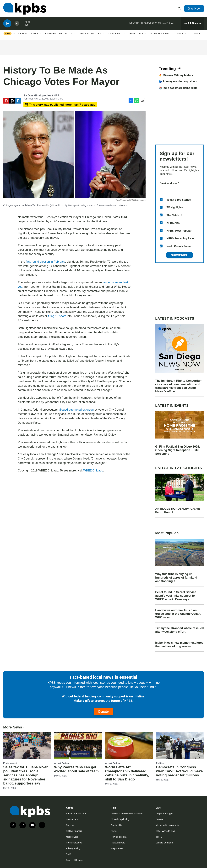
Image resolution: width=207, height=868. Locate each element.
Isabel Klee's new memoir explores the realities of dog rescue (179, 644)
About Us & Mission (76, 814)
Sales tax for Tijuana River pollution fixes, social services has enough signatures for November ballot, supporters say (25, 775)
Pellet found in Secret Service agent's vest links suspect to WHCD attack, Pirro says (176, 596)
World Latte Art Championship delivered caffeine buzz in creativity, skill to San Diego (127, 773)
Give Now (194, 8)
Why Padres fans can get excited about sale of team (76, 769)
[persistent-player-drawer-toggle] (193, 23)
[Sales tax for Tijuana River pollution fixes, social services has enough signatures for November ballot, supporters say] (27, 745)
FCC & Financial (74, 831)
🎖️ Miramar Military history (176, 75)
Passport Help (118, 843)
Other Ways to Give (166, 831)
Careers (70, 825)
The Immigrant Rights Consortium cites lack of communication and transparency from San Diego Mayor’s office (179, 386)
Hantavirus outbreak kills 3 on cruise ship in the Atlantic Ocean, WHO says (178, 614)
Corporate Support (165, 814)
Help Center (117, 848)
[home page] (25, 9)
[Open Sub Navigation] (41, 33)
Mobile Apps (72, 837)
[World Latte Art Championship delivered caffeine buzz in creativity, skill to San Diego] (129, 745)
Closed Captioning (120, 819)
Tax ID (159, 837)
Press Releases (74, 843)
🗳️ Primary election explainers (178, 81)
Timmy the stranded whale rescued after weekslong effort (180, 630)
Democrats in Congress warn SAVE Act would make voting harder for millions (179, 771)
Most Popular (168, 533)
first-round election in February (46, 262)
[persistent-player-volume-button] (17, 24)
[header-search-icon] (179, 9)
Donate (103, 711)
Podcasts (136, 33)
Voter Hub (20, 33)
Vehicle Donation (164, 843)
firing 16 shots (57, 316)
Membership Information (168, 825)
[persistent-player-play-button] (7, 24)
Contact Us (116, 825)
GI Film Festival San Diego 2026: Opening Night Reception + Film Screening (178, 450)
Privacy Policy (73, 848)
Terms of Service (74, 860)
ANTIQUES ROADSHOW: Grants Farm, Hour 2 (178, 511)
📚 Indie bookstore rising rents (178, 88)
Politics (160, 763)
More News (14, 727)
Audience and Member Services (127, 814)
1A (26, 25)
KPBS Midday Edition (163, 23)
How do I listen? (119, 837)
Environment (10, 763)
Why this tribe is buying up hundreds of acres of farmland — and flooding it (178, 578)
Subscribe (180, 255)
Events (182, 33)
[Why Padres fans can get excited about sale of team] (78, 745)
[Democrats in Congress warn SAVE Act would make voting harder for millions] (180, 745)
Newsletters (72, 819)
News (34, 33)
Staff (68, 854)
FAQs (114, 831)
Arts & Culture (90, 33)
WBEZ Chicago (93, 471)
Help (197, 33)
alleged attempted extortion (76, 410)
